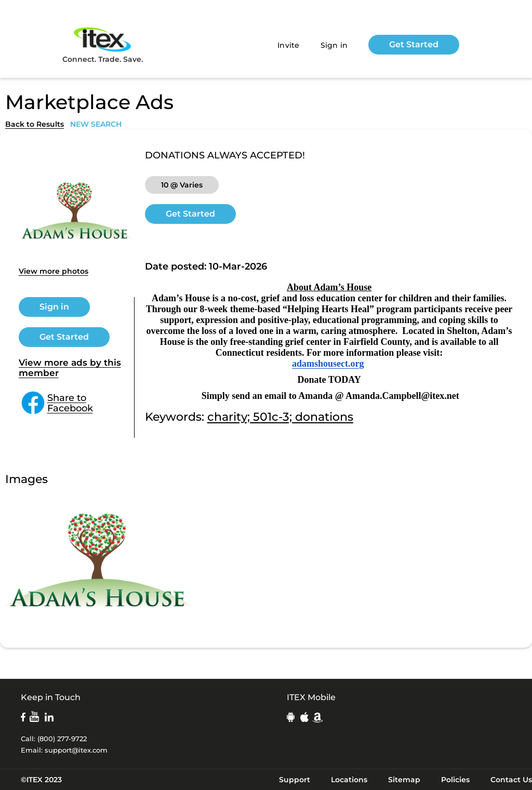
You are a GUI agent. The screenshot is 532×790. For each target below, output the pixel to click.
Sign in (334, 45)
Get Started (414, 44)
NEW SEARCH (96, 124)
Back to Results (35, 124)
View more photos (54, 271)
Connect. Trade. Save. (103, 44)
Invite (289, 45)
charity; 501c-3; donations (280, 417)
